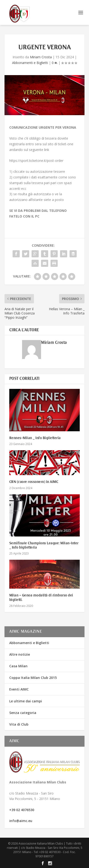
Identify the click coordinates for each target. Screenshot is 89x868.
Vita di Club (19, 724)
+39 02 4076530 (22, 810)
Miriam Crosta (41, 57)
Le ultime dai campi (26, 701)
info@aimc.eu (21, 821)
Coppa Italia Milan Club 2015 (33, 678)
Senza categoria (23, 713)
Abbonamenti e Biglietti (30, 63)
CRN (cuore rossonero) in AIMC (34, 482)
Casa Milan (18, 666)
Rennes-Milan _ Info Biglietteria (35, 438)
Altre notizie (20, 654)
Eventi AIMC (19, 689)
